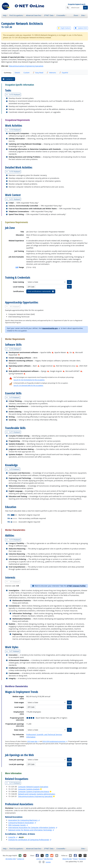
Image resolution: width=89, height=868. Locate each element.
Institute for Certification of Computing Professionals (29, 840)
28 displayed (14, 130)
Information (31, 737)
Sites (83, 15)
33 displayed (14, 95)
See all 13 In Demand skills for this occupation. (28, 385)
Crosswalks (61, 15)
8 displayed (13, 469)
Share (76, 15)
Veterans (51, 73)
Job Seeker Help (11, 859)
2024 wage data (32, 741)
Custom (26, 73)
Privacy (75, 859)
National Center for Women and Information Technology (30, 830)
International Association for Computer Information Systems (32, 827)
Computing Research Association (21, 823)
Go (85, 8)
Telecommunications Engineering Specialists (26, 66)
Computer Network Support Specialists (33, 787)
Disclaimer (82, 859)
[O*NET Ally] (21, 837)
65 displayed (14, 349)
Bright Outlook (64, 28)
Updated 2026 (81, 28)
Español (64, 73)
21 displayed (14, 199)
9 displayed (13, 397)
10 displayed (14, 783)
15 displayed (14, 432)
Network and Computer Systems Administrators (37, 794)
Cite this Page (48, 859)
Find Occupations (16, 15)
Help (5, 15)
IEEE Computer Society (17, 825)
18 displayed (14, 540)
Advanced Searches (34, 15)
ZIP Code (31, 287)
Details (17, 73)
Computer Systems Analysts (29, 789)
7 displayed (13, 651)
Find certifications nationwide (41, 291)
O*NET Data (49, 15)
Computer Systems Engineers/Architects (34, 792)
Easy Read (38, 73)
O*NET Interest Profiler (76, 586)
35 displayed (14, 172)
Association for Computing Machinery (23, 820)
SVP (17, 267)
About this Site (67, 859)
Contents (7, 79)
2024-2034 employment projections (54, 741)
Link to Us (40, 859)
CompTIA (12, 837)
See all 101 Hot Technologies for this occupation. (29, 380)
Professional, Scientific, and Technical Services (44, 734)
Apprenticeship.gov (50, 328)
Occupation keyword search (77, 4)
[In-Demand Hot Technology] (19, 355)
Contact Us (21, 859)
